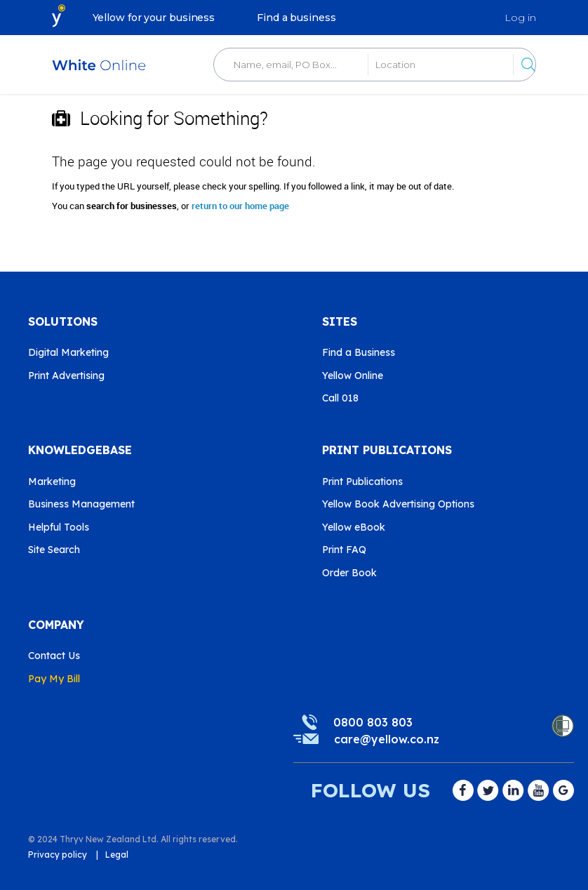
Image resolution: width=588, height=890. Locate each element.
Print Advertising (66, 376)
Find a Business (359, 352)
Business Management (81, 504)
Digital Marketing (68, 352)
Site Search (54, 550)
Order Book (349, 573)
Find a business (296, 18)
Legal (117, 855)
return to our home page (240, 206)
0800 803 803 (373, 722)
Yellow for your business (154, 18)
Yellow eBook (354, 527)
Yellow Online (353, 376)
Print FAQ (344, 550)
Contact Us (54, 656)
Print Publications (362, 481)
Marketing (52, 481)
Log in (520, 18)
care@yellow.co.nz (387, 739)
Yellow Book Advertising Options (398, 504)
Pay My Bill (54, 679)
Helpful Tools (59, 527)
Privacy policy (58, 855)
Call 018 (340, 398)
